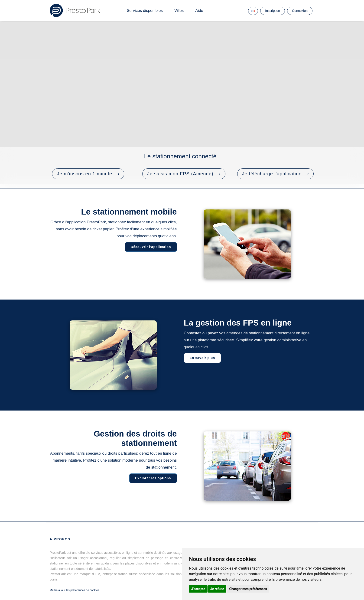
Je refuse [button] (217, 589)
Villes (179, 11)
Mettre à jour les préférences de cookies (74, 590)
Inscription (273, 11)
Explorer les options (152, 478)
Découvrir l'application (149, 247)
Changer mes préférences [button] (248, 589)
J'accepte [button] (198, 589)
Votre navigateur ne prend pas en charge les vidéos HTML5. (182, 103)
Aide (199, 11)
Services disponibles (145, 11)
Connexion (300, 11)
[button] (88, 174)
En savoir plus (204, 358)
